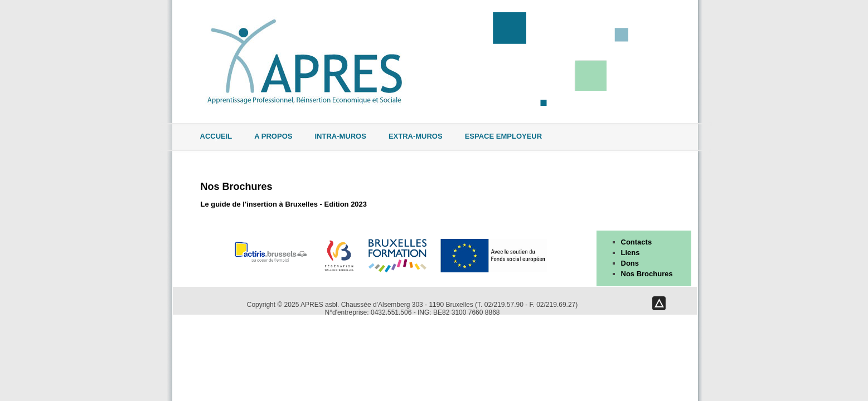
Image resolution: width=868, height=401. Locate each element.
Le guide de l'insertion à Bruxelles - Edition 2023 (284, 204)
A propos (273, 136)
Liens (631, 253)
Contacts (637, 242)
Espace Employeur (503, 136)
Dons (630, 263)
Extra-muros (416, 136)
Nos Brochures (237, 187)
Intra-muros (340, 136)
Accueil (216, 136)
